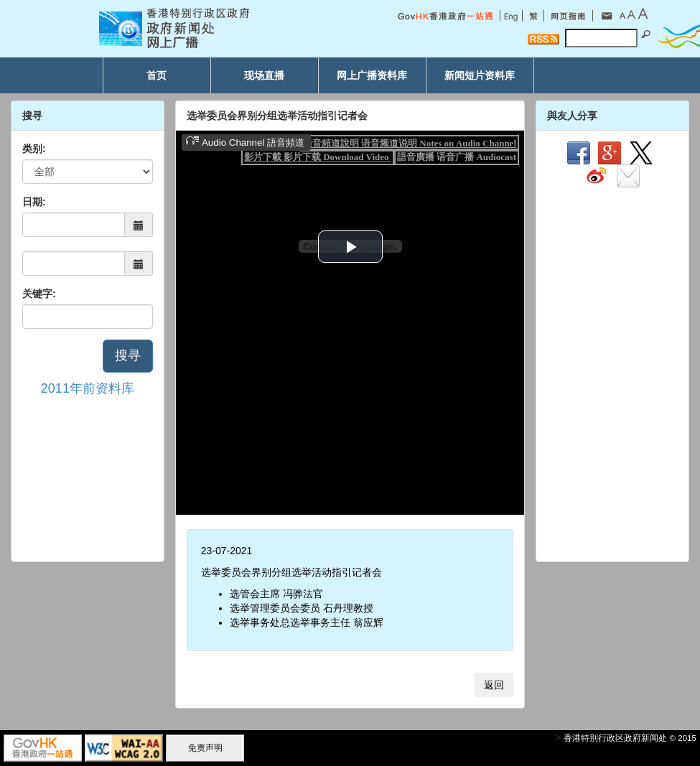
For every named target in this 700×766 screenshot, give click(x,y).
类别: (34, 149)
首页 (157, 75)
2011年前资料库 (88, 388)
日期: (34, 202)
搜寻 (128, 355)
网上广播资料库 (372, 75)
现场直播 (264, 75)
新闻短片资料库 (480, 75)
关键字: (39, 294)
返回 (494, 685)
